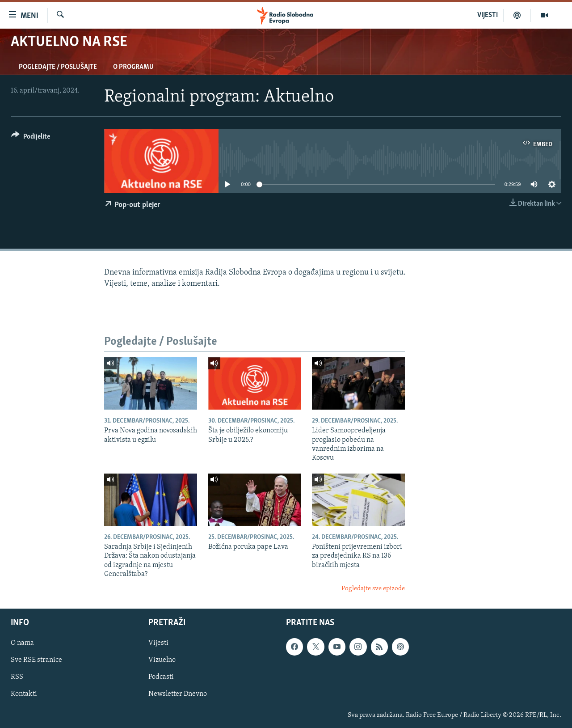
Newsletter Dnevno (178, 694)
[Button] (31, 138)
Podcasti (161, 677)
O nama (22, 643)
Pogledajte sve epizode (373, 589)
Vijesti (158, 643)
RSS (17, 677)
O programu (133, 67)
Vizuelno (162, 660)
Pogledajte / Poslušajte (58, 67)
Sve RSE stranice (36, 660)
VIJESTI (488, 15)
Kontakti (24, 694)
